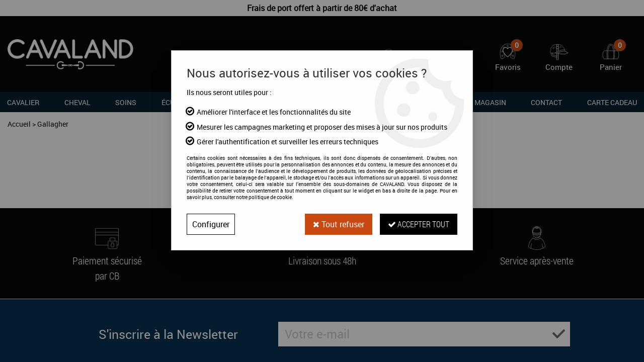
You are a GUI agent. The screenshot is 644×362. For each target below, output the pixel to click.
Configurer (211, 224)
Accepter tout (419, 224)
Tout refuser (339, 224)
